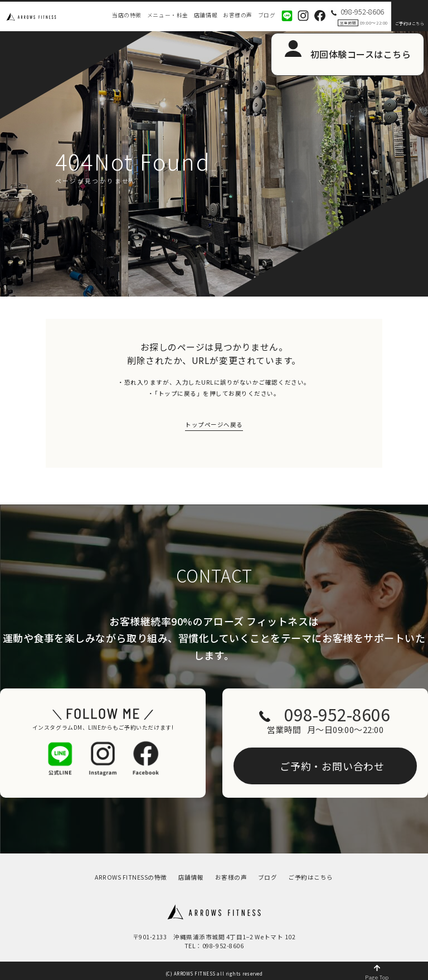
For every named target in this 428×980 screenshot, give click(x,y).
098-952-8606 (333, 713)
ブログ (267, 15)
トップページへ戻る (214, 426)
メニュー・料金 (168, 15)
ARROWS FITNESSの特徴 (131, 871)
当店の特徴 (127, 15)
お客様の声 (238, 15)
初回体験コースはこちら (361, 54)
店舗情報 (206, 15)
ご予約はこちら (410, 23)
